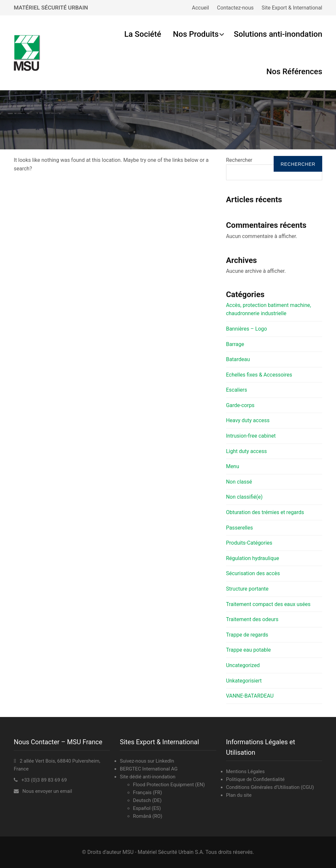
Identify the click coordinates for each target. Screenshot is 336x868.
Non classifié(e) (244, 497)
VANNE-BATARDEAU (250, 696)
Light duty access (247, 451)
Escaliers (237, 390)
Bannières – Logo (247, 329)
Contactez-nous (235, 8)
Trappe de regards (247, 635)
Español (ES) (147, 808)
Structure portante (247, 589)
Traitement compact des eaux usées (268, 604)
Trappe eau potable (249, 650)
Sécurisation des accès (253, 573)
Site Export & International (292, 8)
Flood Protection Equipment (163, 785)
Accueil (200, 8)
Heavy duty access (248, 420)
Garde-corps (240, 405)
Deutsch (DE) (147, 800)
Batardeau (238, 359)
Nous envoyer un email (47, 791)
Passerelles (240, 528)
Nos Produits (196, 34)
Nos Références (294, 72)
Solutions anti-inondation (278, 34)
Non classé (239, 482)
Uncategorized (243, 665)
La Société (143, 34)
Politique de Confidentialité (255, 779)
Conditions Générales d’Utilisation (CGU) (270, 787)
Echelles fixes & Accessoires (259, 375)
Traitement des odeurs (252, 619)
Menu (233, 466)
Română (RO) (147, 816)
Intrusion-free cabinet (251, 436)
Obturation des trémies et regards (265, 512)
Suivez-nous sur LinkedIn (147, 761)
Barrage (235, 344)
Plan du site (239, 795)
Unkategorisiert (244, 681)
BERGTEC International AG (149, 769)
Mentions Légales (245, 771)
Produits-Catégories (249, 543)
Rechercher (239, 160)
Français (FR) (147, 792)
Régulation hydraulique (253, 558)
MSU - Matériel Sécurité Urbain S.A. (163, 852)
